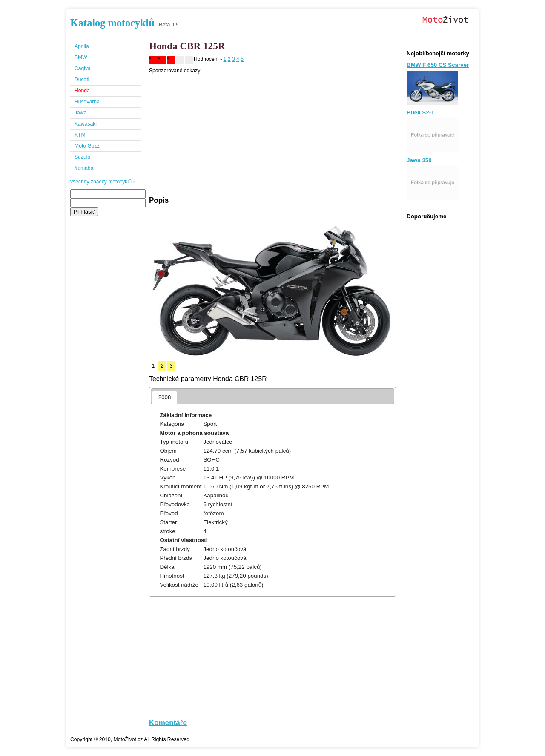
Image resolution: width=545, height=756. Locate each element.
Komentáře (168, 723)
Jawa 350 (419, 160)
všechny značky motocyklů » (103, 182)
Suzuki (82, 157)
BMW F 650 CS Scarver (438, 65)
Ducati (82, 80)
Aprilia (82, 46)
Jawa (80, 113)
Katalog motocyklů (112, 23)
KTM (80, 135)
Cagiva (83, 68)
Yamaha (84, 168)
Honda (82, 91)
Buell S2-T (420, 113)
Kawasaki (86, 124)
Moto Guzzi (87, 146)
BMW (81, 57)
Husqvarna (87, 102)
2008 (165, 397)
